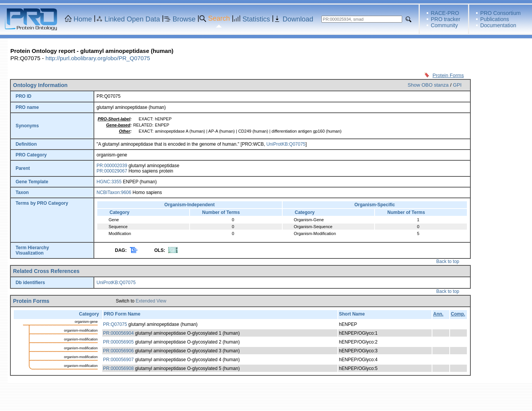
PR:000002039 (112, 166)
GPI (457, 85)
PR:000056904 (118, 333)
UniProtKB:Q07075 (286, 144)
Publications (495, 19)
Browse (184, 19)
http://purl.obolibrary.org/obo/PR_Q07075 (98, 58)
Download (298, 19)
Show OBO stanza (428, 85)
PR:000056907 (118, 360)
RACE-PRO (445, 13)
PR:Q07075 (115, 324)
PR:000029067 (112, 171)
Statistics (256, 19)
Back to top (448, 261)
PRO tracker (446, 19)
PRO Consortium (501, 13)
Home (83, 19)
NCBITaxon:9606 (114, 192)
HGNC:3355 (109, 182)
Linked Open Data (132, 19)
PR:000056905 (118, 342)
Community (444, 25)
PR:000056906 (118, 351)
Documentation (498, 25)
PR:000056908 (118, 368)
